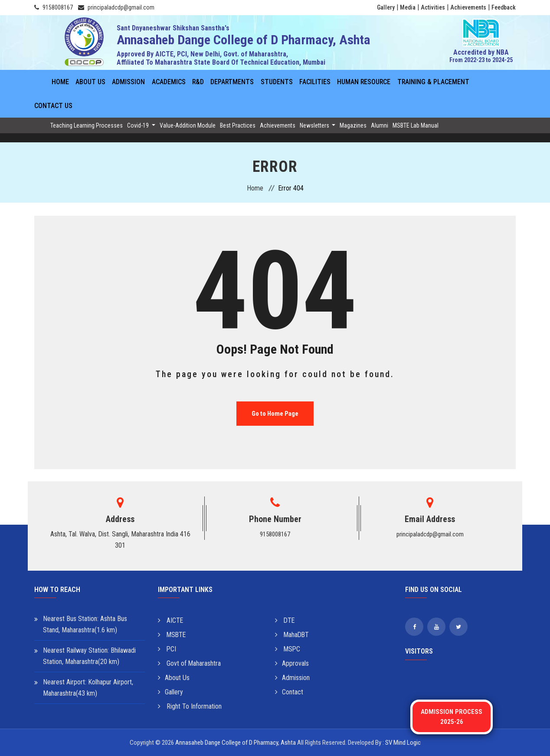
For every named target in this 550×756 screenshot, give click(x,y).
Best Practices (238, 125)
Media (408, 7)
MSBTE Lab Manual (416, 125)
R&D (198, 82)
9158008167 (58, 7)
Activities (433, 7)
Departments (232, 82)
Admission (128, 82)
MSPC (288, 649)
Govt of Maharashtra (190, 663)
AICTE (171, 620)
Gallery (386, 7)
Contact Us (53, 106)
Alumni (380, 125)
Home (60, 82)
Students (277, 82)
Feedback (504, 7)
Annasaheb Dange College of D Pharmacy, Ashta (236, 743)
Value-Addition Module (188, 125)
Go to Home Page (275, 414)
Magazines (353, 125)
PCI (167, 649)
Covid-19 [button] (139, 125)
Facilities (315, 82)
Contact (289, 692)
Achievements (468, 7)
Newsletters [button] (315, 125)
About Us (90, 82)
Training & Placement (434, 82)
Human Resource (364, 82)
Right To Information (190, 706)
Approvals (292, 663)
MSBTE (172, 635)
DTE (285, 620)
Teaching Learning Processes (87, 125)
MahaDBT (293, 635)
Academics (168, 82)
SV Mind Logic (403, 743)
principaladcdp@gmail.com (121, 7)
